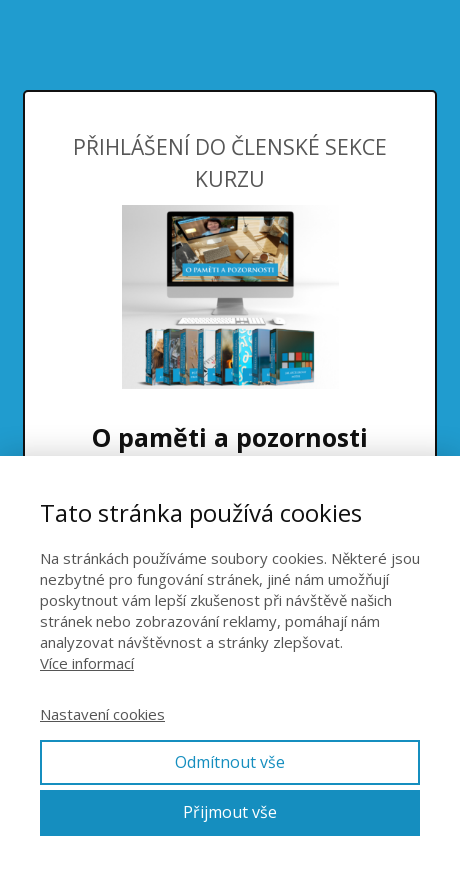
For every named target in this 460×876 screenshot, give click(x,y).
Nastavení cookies (102, 714)
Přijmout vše (230, 812)
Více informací (87, 663)
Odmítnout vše (230, 762)
